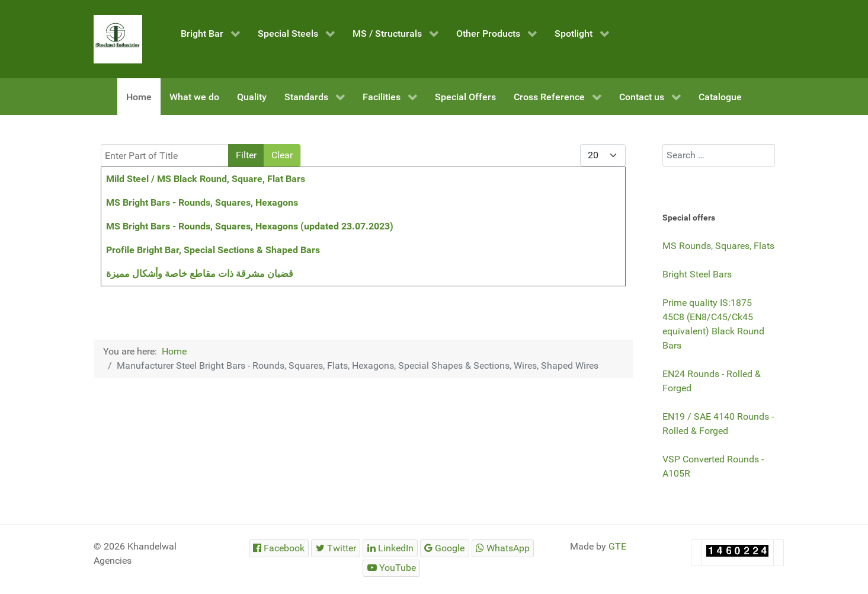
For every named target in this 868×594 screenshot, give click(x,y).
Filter (246, 155)
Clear (282, 155)
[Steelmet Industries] (118, 39)
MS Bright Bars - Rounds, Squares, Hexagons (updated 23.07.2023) (250, 226)
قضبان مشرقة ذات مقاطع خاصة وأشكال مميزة (200, 274)
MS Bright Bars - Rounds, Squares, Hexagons (202, 202)
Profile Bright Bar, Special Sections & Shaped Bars (213, 250)
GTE (617, 546)
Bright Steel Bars (697, 274)
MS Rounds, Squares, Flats (718, 246)
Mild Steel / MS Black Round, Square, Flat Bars (206, 179)
